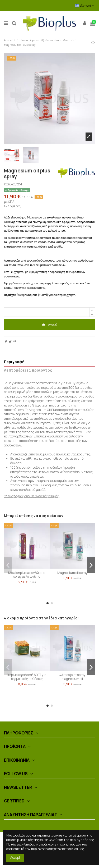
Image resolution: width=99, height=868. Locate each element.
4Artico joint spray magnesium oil (72, 677)
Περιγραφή (14, 362)
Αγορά (49, 325)
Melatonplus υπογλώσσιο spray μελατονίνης (27, 575)
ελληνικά (85, 6)
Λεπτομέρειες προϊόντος (28, 370)
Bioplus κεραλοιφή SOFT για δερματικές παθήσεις (27, 677)
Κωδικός (10, 184)
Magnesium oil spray (72, 573)
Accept (15, 858)
